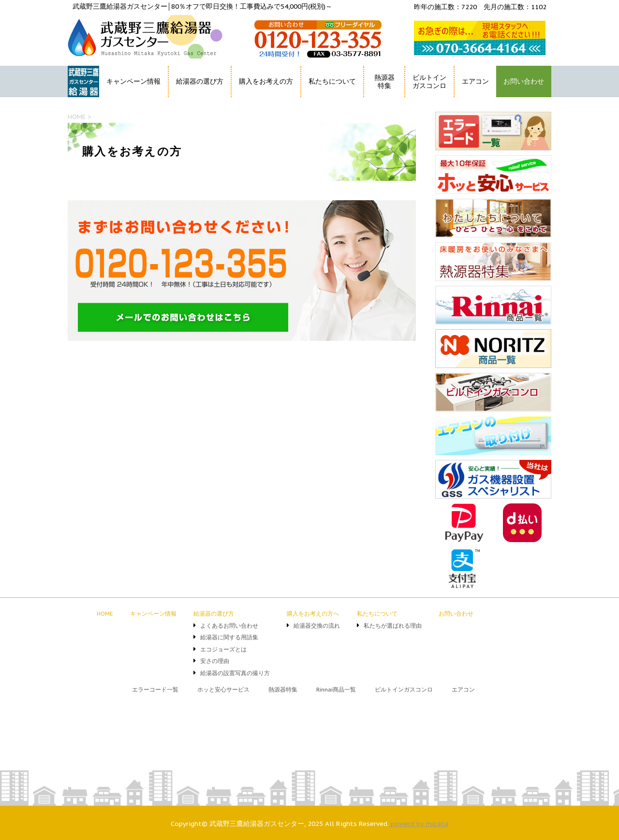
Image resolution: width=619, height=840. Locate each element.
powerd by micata (419, 824)
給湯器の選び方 (200, 81)
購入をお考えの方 (266, 81)
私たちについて (332, 81)
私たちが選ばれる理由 (393, 626)
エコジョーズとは (223, 649)
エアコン (475, 81)
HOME (79, 99)
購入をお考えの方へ (313, 613)
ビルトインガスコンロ (429, 81)
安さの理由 (215, 661)
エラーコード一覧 (155, 689)
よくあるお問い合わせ (229, 626)
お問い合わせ (524, 81)
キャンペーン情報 (133, 81)
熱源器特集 (384, 81)
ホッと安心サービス (223, 689)
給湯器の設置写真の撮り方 (235, 673)
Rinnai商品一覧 (336, 689)
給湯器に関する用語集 (229, 637)
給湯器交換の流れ (317, 626)
